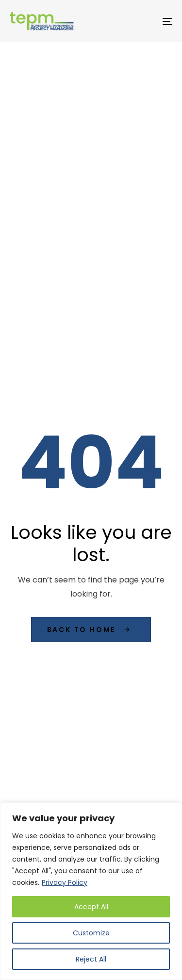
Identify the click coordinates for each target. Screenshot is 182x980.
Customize (91, 933)
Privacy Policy (65, 882)
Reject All (91, 959)
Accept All (91, 907)
